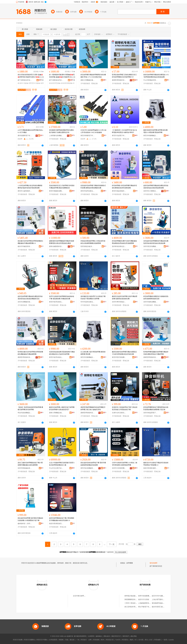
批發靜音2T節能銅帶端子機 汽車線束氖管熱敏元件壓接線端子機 (125, 408)
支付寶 (141, 640)
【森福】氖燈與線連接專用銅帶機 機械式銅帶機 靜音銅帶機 (30, 408)
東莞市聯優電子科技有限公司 (88, 136)
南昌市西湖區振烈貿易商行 (56, 524)
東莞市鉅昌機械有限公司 (88, 468)
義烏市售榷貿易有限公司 (25, 246)
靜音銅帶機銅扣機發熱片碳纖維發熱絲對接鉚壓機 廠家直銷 (156, 298)
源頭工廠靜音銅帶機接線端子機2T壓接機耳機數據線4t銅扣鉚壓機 (30, 464)
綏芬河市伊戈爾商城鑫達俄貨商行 (163, 596)
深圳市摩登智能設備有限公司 (119, 302)
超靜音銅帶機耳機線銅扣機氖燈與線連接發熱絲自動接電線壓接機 (156, 187)
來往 (146, 640)
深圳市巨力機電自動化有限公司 (151, 191)
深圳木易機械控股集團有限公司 (25, 302)
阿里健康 (157, 640)
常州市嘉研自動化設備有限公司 (88, 302)
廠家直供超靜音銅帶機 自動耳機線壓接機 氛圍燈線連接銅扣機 (125, 298)
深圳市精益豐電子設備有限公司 (151, 413)
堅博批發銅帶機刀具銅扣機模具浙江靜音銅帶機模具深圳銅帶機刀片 (124, 76)
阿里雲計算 (110, 640)
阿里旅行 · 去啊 (86, 640)
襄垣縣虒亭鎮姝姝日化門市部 (162, 603)
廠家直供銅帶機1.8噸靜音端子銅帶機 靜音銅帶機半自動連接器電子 (62, 408)
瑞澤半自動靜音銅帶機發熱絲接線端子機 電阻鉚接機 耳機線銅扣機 (62, 298)
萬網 (131, 640)
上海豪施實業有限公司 (146, 603)
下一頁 (112, 544)
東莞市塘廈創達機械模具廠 (56, 191)
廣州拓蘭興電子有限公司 (25, 136)
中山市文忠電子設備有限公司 (56, 468)
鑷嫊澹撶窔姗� (55, 83)
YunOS (118, 640)
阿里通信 (125, 640)
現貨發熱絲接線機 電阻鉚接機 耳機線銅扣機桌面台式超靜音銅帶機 (62, 353)
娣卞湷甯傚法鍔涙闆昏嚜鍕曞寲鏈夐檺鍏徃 (25, 80)
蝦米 (103, 640)
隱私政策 (107, 636)
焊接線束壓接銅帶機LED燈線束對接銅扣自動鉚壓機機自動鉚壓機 (93, 242)
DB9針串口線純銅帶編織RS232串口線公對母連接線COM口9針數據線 (93, 131)
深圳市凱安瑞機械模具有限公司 (151, 246)
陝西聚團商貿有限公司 (132, 599)
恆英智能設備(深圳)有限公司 (88, 246)
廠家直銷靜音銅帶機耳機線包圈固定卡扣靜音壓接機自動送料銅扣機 (124, 353)
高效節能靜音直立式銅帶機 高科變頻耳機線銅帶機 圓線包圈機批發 (62, 187)
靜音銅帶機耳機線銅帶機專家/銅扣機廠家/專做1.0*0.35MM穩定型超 (93, 76)
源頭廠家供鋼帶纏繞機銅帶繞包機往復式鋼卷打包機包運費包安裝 (62, 131)
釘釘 (151, 640)
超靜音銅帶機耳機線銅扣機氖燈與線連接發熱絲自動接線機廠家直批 (30, 298)
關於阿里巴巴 (116, 636)
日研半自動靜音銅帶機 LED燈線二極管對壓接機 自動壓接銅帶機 (125, 464)
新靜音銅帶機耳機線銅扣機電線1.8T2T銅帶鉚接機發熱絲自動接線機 (156, 76)
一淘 (78, 640)
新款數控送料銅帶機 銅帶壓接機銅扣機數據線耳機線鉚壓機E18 (30, 242)
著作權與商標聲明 (80, 636)
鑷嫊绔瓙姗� (23, 83)
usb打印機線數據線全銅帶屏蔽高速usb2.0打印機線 (30, 131)
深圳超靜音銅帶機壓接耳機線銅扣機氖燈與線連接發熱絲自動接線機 (156, 242)
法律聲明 (91, 636)
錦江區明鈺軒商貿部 (132, 607)
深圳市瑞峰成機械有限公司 (151, 302)
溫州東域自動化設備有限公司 (119, 246)
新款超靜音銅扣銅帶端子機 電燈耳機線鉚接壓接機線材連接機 (93, 464)
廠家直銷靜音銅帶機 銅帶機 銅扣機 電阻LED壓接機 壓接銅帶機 (155, 131)
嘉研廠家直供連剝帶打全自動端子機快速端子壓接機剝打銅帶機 (93, 298)
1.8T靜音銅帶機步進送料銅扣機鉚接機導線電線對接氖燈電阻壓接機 (30, 187)
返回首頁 (110, 552)
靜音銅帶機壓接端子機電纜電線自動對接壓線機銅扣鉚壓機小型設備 (156, 408)
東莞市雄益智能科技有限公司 (119, 191)
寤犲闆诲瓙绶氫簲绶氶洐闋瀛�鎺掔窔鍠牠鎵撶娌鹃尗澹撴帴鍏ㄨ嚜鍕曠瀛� (30, 76)
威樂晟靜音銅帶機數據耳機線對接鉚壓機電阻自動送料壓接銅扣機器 (62, 242)
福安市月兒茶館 (144, 599)
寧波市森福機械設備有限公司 (25, 413)
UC (136, 640)
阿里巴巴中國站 (42, 640)
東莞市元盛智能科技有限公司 (25, 191)
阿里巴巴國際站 (29, 640)
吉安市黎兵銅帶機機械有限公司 (84, 596)
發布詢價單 (153, 563)
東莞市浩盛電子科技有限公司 (119, 136)
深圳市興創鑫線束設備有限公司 (25, 468)
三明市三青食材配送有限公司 (135, 603)
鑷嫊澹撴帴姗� (67, 83)
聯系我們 (126, 636)
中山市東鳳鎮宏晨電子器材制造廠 (151, 80)
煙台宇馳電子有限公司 (146, 607)
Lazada (171, 640)
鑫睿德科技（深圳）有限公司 (25, 524)
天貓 (66, 640)
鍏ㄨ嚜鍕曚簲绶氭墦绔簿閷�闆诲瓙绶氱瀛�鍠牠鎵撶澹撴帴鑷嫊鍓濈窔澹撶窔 (62, 76)
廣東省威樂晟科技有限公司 (56, 246)
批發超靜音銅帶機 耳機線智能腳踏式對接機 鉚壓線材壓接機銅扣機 (93, 187)
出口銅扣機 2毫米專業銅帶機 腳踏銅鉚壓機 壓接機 (93, 353)
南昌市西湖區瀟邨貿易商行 (151, 468)
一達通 (165, 640)
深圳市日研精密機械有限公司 (119, 468)
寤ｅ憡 (41, 77)
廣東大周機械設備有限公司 (88, 80)
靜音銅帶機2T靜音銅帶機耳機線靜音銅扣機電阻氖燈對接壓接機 (124, 187)
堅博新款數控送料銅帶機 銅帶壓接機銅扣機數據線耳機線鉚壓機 (30, 353)
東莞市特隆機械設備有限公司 (151, 136)
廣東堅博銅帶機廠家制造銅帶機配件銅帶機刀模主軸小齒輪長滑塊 (93, 408)
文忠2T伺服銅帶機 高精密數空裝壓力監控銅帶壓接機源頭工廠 (62, 464)
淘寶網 (61, 640)
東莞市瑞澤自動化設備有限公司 (88, 191)
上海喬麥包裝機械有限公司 (56, 136)
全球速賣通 (53, 640)
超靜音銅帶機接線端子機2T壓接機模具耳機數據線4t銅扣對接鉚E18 (62, 519)
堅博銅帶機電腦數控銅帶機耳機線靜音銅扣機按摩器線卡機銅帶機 (156, 353)
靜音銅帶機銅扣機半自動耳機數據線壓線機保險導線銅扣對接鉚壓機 (124, 242)
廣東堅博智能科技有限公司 (119, 80)
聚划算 (72, 640)
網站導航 (134, 636)
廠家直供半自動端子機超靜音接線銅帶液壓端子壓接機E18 (156, 464)
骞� (41, 80)
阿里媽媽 (96, 640)
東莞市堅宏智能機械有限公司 (119, 357)
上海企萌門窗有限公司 (160, 599)
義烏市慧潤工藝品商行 (160, 607)
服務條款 (99, 636)
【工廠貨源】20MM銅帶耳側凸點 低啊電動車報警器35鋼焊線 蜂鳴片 (124, 131)
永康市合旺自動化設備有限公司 (119, 413)
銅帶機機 (130, 563)
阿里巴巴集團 (18, 640)
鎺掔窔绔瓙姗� (34, 83)
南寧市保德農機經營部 (146, 596)
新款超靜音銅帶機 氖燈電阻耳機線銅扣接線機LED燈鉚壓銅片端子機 (30, 519)
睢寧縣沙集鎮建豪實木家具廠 (135, 596)
